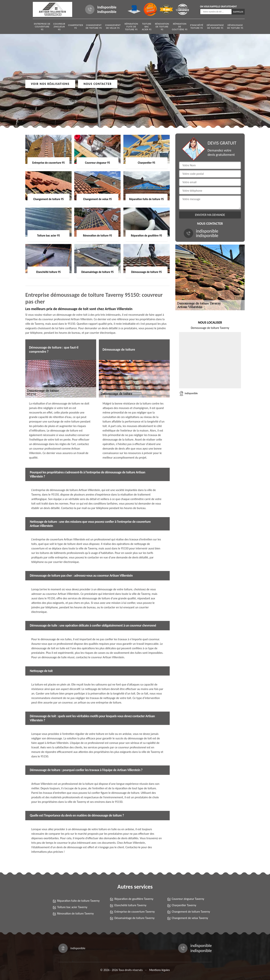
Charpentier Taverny (184, 905)
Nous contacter (98, 84)
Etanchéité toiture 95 (197, 26)
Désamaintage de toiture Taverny (134, 918)
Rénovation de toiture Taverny (75, 913)
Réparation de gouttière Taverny (134, 899)
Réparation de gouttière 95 (180, 27)
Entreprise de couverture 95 (42, 27)
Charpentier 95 (76, 26)
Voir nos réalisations (50, 84)
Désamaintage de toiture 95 (215, 26)
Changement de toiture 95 (94, 26)
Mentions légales (160, 970)
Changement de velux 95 (113, 26)
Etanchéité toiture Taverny (130, 905)
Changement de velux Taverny (190, 918)
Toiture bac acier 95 (147, 27)
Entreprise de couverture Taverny (135, 912)
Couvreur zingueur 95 (59, 27)
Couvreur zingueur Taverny (188, 899)
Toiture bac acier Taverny (72, 907)
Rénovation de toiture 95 (162, 27)
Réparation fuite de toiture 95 (131, 27)
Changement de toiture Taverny (191, 912)
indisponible (107, 7)
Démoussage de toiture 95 (235, 26)
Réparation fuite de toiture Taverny (78, 901)
